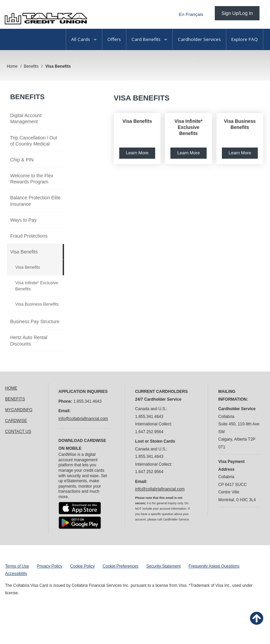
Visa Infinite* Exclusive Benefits (37, 286)
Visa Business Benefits (37, 304)
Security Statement (163, 566)
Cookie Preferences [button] (120, 566)
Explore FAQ (245, 39)
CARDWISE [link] (16, 421)
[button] (137, 139)
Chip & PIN (22, 160)
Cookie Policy (82, 566)
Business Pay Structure (35, 321)
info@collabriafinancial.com (83, 419)
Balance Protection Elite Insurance (35, 201)
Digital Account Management (26, 118)
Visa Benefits (24, 252)
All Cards (84, 39)
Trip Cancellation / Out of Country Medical (34, 141)
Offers (114, 39)
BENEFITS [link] (15, 399)
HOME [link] (11, 388)
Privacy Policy (50, 566)
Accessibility (16, 574)
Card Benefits (149, 39)
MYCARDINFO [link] (19, 410)
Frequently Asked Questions (214, 566)
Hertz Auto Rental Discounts (29, 340)
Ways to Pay (23, 220)
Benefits (27, 97)
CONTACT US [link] (18, 431)
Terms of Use (17, 566)
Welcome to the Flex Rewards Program (32, 179)
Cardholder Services (199, 39)
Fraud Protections (29, 236)
